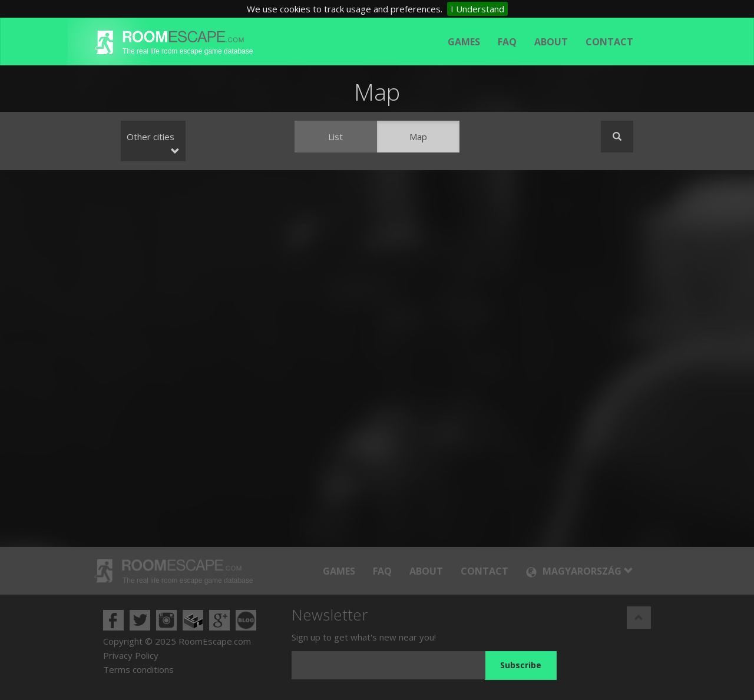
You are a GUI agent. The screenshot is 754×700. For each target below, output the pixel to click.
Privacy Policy (131, 655)
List (335, 137)
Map (418, 137)
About (551, 42)
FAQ (507, 42)
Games (464, 42)
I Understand (477, 9)
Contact (609, 42)
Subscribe (521, 665)
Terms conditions (138, 669)
